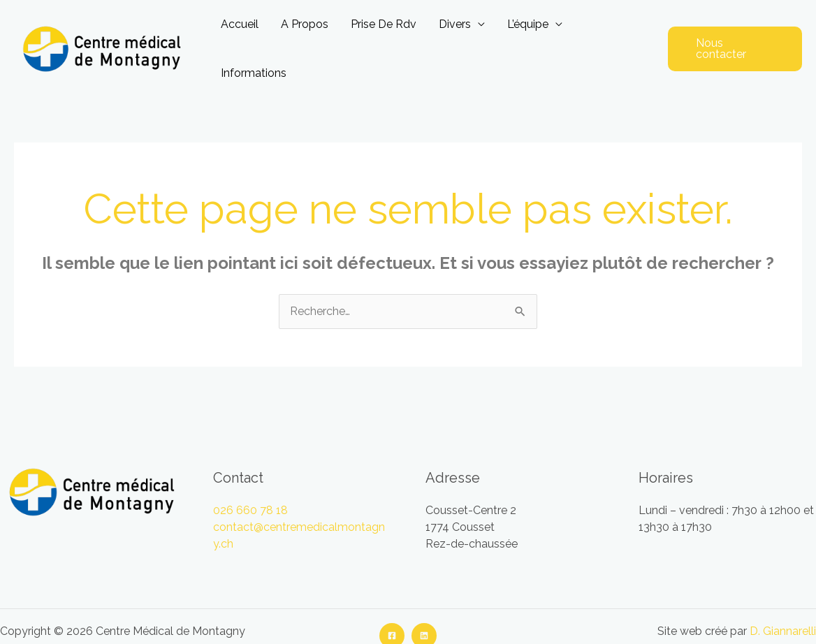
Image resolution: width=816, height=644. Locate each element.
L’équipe (528, 24)
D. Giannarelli (783, 631)
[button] (735, 49)
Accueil (240, 24)
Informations (254, 73)
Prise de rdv (384, 24)
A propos (305, 24)
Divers (455, 24)
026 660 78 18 (250, 510)
